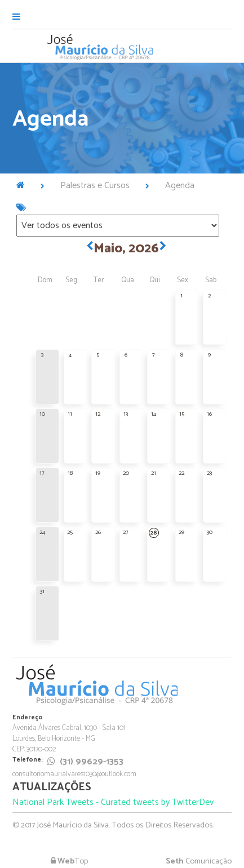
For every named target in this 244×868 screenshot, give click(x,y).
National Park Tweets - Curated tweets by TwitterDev (113, 802)
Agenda (180, 186)
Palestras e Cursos (95, 186)
